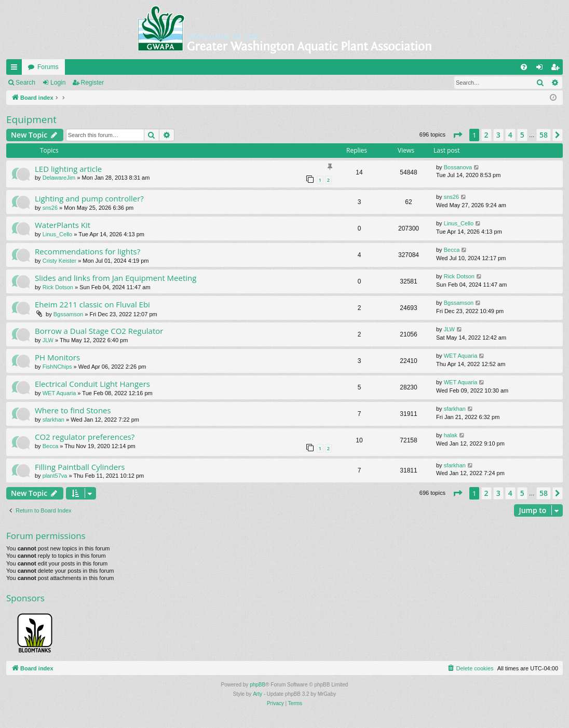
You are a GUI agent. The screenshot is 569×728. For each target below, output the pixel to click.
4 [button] (510, 135)
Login (58, 83)
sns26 (50, 208)
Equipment (31, 119)
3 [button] (498, 135)
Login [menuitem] (542, 69)
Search (25, 83)
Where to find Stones (73, 410)
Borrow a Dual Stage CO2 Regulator (99, 331)
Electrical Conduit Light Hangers (92, 384)
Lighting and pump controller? (89, 198)
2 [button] (486, 135)
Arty (258, 694)
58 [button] (544, 135)
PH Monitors (57, 357)
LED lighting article (68, 169)
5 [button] (522, 135)
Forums (48, 67)
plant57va (55, 476)
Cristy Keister (59, 261)
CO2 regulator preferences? (85, 437)
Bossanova (458, 167)
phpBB (258, 685)
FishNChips (57, 367)
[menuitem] (524, 67)
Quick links (16, 69)
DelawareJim (59, 178)
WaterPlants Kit (63, 225)
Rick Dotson (58, 287)
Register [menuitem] (557, 69)
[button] (457, 135)
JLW (48, 340)
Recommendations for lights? (87, 251)
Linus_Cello (57, 234)
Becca (452, 250)
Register (93, 83)
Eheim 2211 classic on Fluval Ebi (92, 304)
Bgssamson (68, 314)
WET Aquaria (461, 356)
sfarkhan (53, 420)
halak (451, 435)
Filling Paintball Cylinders (80, 467)
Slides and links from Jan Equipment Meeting (116, 278)
